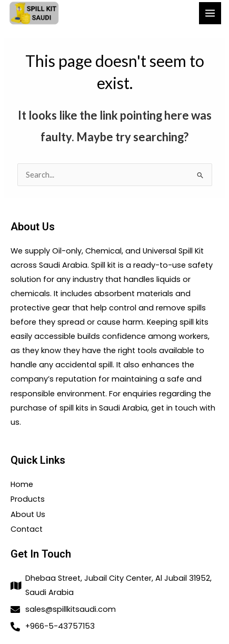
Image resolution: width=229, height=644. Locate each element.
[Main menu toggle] (210, 13)
